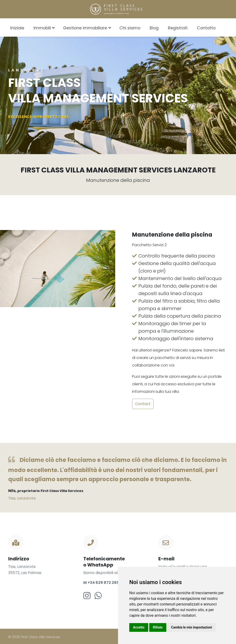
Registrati (178, 28)
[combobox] (227, 27)
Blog (154, 28)
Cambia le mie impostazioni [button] (191, 627)
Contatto (206, 28)
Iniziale (17, 28)
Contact (143, 404)
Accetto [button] (139, 627)
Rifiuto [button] (158, 627)
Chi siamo (130, 28)
